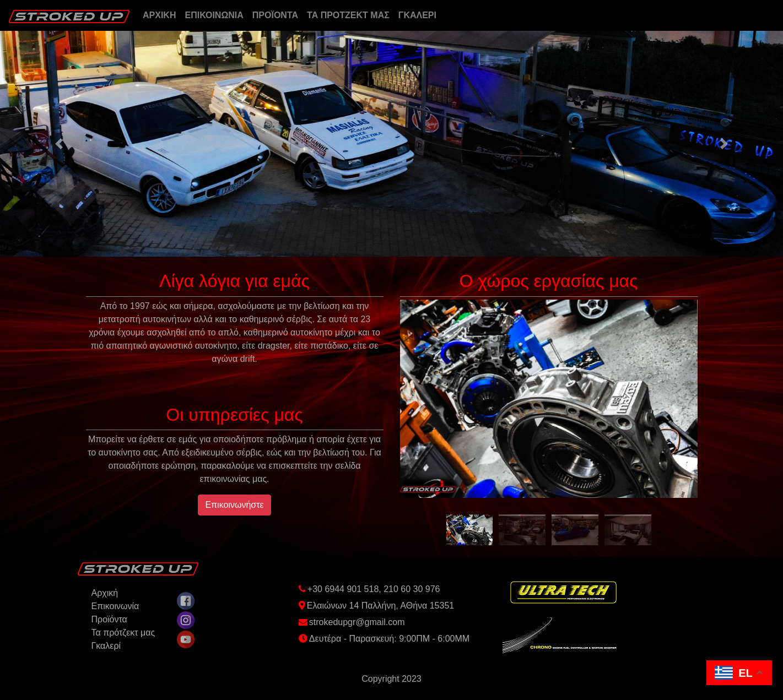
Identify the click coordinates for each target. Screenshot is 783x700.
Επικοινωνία (115, 606)
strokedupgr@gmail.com (357, 622)
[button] (59, 144)
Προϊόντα (109, 619)
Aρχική (105, 593)
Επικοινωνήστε (234, 505)
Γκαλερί (106, 646)
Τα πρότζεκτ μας (123, 633)
